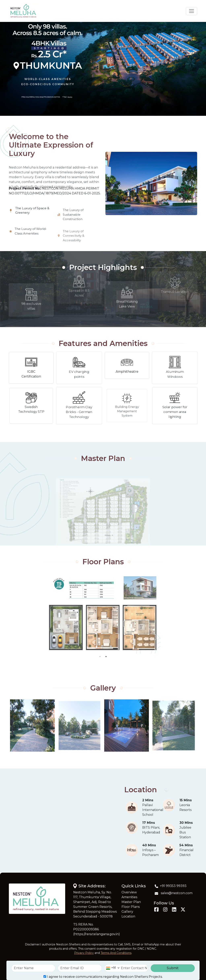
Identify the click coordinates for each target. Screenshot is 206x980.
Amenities (129, 897)
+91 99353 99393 (170, 886)
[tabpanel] (96, 613)
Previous (6, 613)
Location (128, 916)
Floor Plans (131, 907)
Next (200, 613)
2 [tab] (106, 657)
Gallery (127, 912)
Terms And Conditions (116, 953)
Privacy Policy (84, 953)
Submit (173, 968)
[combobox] (112, 968)
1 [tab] (100, 657)
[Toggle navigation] (192, 11)
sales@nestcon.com (173, 893)
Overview (129, 892)
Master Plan (131, 902)
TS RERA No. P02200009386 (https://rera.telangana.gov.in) (97, 929)
